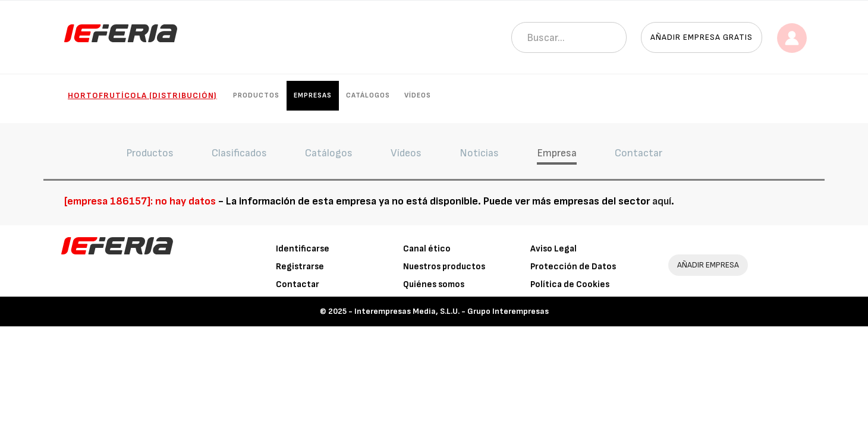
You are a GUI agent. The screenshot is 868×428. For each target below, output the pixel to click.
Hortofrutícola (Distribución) (142, 95)
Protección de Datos (573, 267)
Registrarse (300, 267)
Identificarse (303, 249)
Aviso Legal (553, 249)
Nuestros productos (444, 267)
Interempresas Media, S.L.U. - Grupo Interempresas (452, 311)
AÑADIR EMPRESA (708, 265)
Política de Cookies (570, 284)
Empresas (313, 95)
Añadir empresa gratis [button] (702, 37)
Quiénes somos (434, 284)
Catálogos (368, 95)
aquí (662, 201)
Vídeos (418, 95)
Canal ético (427, 249)
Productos (256, 95)
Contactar (298, 284)
